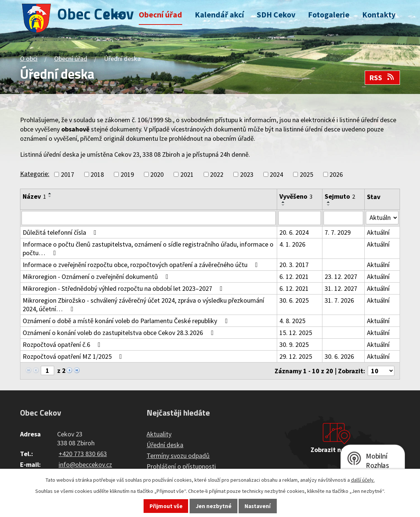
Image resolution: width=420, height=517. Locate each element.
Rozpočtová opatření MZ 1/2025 (74, 356)
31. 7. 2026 (339, 300)
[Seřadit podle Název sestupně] (50, 196)
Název (34, 196)
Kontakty (379, 15)
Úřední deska (165, 445)
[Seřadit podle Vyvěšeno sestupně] (283, 205)
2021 (187, 174)
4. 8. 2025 (292, 321)
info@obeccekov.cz (85, 464)
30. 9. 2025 (294, 344)
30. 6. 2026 (339, 356)
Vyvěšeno (296, 196)
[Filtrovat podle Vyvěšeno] (300, 218)
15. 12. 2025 (296, 333)
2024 (276, 174)
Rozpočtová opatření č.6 (63, 344)
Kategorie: (35, 174)
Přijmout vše (166, 506)
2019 (127, 174)
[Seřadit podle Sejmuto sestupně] (329, 205)
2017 (68, 174)
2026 (336, 174)
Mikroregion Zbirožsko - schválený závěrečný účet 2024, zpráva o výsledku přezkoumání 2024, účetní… (143, 305)
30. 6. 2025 (294, 300)
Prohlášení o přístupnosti (181, 466)
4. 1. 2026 (292, 244)
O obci (115, 15)
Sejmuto (340, 196)
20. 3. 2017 (294, 265)
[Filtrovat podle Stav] (382, 218)
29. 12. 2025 (296, 356)
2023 (247, 174)
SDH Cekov (276, 15)
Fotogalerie (329, 15)
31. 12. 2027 (341, 288)
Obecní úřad (160, 15)
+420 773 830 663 (83, 454)
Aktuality (159, 434)
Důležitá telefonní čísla (61, 232)
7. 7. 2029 (338, 232)
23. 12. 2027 (341, 277)
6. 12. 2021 (294, 277)
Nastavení (257, 506)
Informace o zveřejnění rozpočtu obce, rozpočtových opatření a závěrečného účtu (142, 265)
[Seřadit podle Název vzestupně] (50, 194)
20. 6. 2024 (294, 232)
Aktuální (378, 232)
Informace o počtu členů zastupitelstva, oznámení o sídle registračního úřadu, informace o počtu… (148, 248)
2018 (97, 174)
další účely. (363, 480)
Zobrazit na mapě (337, 450)
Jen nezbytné (214, 506)
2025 (306, 174)
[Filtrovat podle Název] (149, 218)
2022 (217, 174)
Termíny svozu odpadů (178, 456)
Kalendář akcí (219, 15)
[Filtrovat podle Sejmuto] (344, 218)
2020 (157, 174)
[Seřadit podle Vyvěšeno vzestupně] (283, 202)
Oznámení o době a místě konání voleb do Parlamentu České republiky (127, 321)
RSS (382, 78)
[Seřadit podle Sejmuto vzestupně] (329, 202)
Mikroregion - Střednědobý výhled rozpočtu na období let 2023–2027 (124, 288)
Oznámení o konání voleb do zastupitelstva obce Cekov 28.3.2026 (119, 333)
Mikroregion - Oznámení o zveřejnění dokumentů (97, 277)
